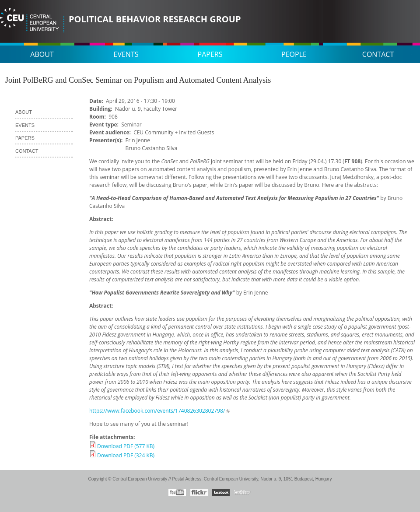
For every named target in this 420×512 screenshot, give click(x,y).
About (42, 54)
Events (126, 54)
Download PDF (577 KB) (126, 446)
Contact (378, 54)
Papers (210, 54)
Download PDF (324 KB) (126, 455)
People (294, 54)
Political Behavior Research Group (155, 19)
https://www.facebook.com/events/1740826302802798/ (157, 411)
